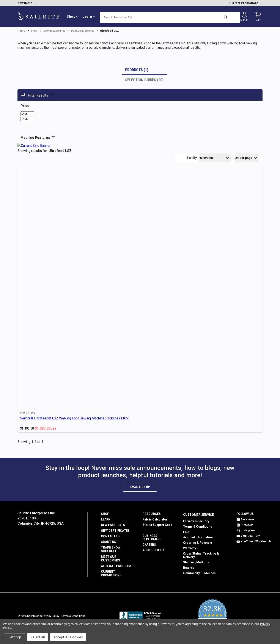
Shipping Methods (196, 562)
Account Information (198, 537)
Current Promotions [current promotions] (246, 3)
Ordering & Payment (198, 543)
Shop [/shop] (73, 16)
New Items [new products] (27, 3)
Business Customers (152, 538)
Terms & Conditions (198, 527)
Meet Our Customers (110, 559)
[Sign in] (244, 17)
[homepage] (39, 17)
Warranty (190, 548)
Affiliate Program (116, 566)
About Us (109, 542)
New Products (113, 525)
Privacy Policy (51, 616)
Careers (149, 545)
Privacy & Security (196, 521)
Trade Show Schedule (111, 549)
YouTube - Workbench (254, 541)
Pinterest (245, 525)
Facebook (245, 519)
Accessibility (154, 550)
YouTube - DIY (248, 536)
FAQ (186, 532)
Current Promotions (111, 573)
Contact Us (111, 536)
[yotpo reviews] (212, 616)
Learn (106, 519)
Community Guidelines (199, 573)
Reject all (38, 637)
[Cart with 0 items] (258, 17)
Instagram (246, 530)
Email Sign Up (140, 487)
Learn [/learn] (89, 16)
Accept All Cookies (68, 637)
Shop (105, 514)
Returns (189, 568)
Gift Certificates (115, 531)
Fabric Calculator (155, 519)
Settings (15, 637)
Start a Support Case (157, 525)
